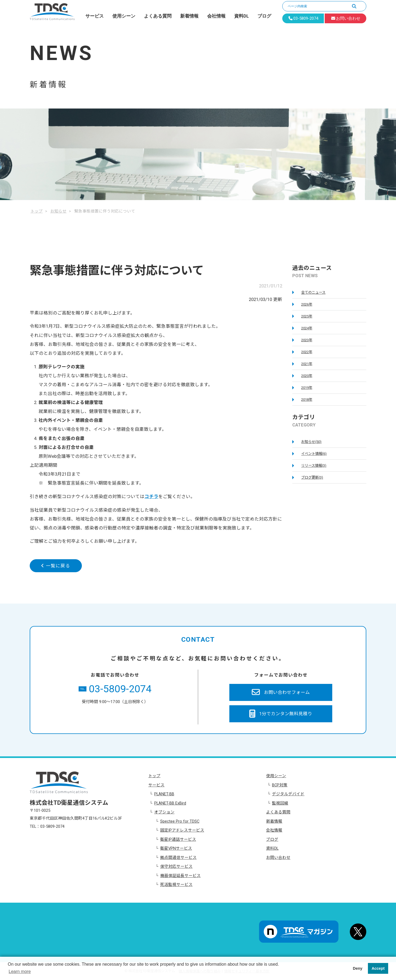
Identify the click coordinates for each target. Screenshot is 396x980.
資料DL (241, 16)
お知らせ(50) (311, 442)
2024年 (307, 328)
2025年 (307, 316)
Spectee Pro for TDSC (180, 821)
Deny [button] (358, 968)
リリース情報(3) (314, 466)
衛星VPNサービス (176, 848)
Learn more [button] (20, 971)
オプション (164, 812)
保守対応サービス (176, 866)
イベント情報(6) (314, 454)
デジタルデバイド (288, 794)
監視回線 (280, 803)
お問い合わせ (278, 857)
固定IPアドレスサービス (182, 830)
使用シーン (124, 16)
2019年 (307, 388)
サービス (95, 16)
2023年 (307, 340)
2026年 (307, 304)
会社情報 (216, 16)
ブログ (264, 16)
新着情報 (189, 16)
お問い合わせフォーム (281, 692)
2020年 (307, 376)
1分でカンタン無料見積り (281, 714)
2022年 (307, 352)
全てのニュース (313, 292)
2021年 (307, 364)
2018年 (307, 400)
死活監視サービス (176, 885)
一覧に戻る (56, 566)
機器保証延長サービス (180, 876)
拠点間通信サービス (178, 857)
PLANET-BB (164, 794)
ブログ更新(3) (312, 477)
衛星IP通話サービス (178, 839)
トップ (154, 776)
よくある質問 (158, 16)
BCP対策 (280, 785)
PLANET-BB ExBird (170, 803)
